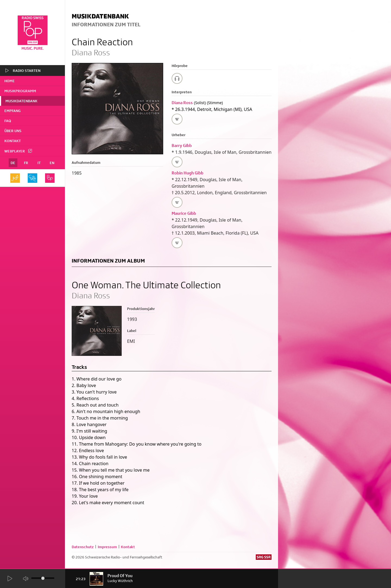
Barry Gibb (182, 146)
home (10, 81)
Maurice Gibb (184, 213)
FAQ (8, 121)
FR (26, 163)
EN (52, 163)
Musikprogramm (20, 91)
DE (13, 163)
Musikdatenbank (21, 101)
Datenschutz (83, 547)
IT (39, 163)
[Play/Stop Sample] (177, 78)
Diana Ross (182, 103)
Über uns (13, 131)
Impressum (107, 547)
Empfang (12, 111)
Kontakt (13, 141)
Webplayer (18, 151)
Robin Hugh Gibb (187, 173)
